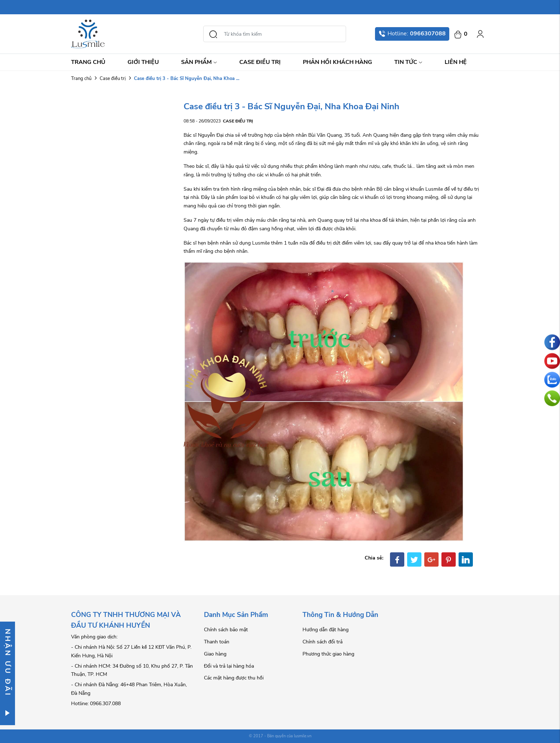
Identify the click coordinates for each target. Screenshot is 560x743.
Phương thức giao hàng (328, 654)
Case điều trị (260, 62)
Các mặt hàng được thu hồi (234, 678)
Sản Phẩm (199, 62)
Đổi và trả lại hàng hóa (229, 666)
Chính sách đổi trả (322, 642)
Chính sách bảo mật (226, 630)
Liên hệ (456, 62)
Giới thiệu (143, 62)
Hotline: (412, 34)
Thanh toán (217, 642)
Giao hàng (215, 654)
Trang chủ (88, 62)
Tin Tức (408, 62)
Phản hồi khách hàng (337, 62)
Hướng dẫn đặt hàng (326, 630)
